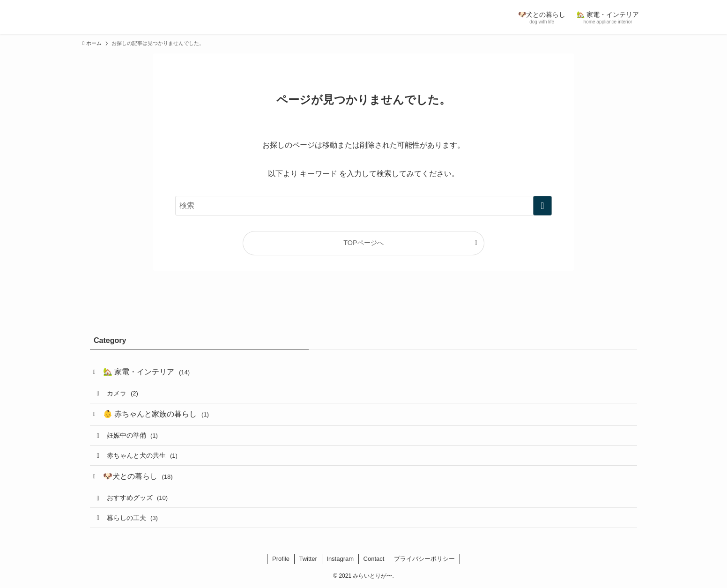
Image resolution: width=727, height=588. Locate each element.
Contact (374, 559)
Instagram (340, 559)
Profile (281, 559)
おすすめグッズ (137, 498)
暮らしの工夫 (132, 518)
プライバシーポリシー (424, 559)
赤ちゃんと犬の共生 (142, 455)
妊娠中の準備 (132, 435)
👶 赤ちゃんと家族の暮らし (156, 414)
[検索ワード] (363, 206)
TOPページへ (363, 243)
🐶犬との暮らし (138, 476)
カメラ (122, 393)
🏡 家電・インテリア (146, 372)
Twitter (308, 559)
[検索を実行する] (542, 206)
